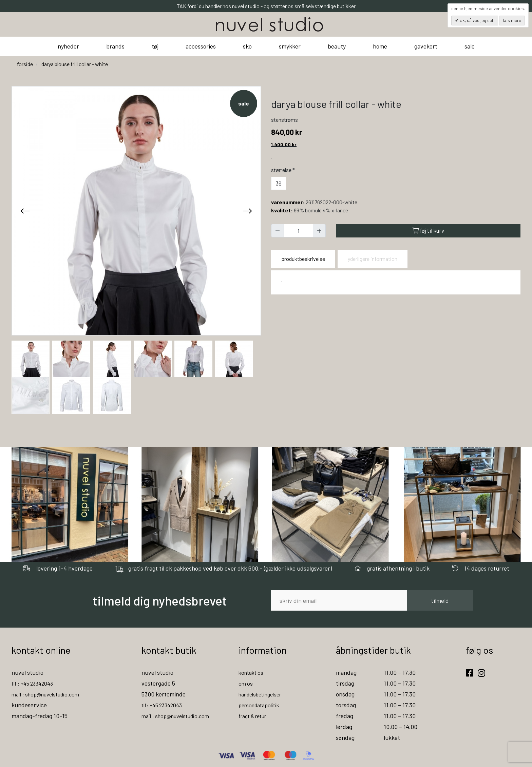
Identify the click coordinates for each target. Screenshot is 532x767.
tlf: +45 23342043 (165, 705)
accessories (201, 46)
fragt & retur (255, 716)
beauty (337, 46)
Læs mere (512, 20)
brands (115, 46)
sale (470, 46)
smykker (290, 46)
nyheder (68, 46)
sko (247, 46)
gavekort (426, 46)
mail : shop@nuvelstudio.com (49, 694)
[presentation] (25, 211)
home (380, 46)
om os (246, 683)
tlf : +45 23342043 (35, 683)
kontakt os (252, 672)
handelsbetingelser (263, 694)
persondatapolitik (261, 705)
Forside (25, 64)
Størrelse (284, 170)
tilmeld (440, 600)
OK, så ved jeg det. (477, 20)
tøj (155, 46)
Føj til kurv (428, 230)
